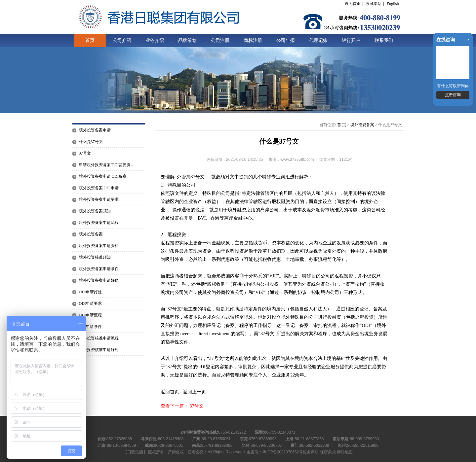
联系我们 (384, 40)
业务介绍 (155, 40)
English (393, 4)
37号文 (85, 153)
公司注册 (220, 40)
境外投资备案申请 (95, 130)
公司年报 (286, 40)
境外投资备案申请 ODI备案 (103, 176)
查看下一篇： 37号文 (182, 406)
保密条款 (328, 452)
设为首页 (353, 4)
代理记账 (318, 40)
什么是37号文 (91, 142)
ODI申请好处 (90, 292)
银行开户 (351, 40)
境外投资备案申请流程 (99, 223)
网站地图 (345, 452)
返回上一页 (194, 392)
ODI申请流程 (90, 315)
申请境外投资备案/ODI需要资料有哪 (109, 165)
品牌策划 (187, 40)
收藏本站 (374, 4)
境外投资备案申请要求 (99, 199)
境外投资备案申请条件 (99, 269)
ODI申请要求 (90, 303)
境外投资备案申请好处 (99, 280)
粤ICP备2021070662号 (283, 452)
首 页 (342, 125)
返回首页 (170, 392)
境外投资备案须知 (95, 211)
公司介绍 (122, 40)
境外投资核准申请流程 (99, 338)
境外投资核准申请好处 (99, 350)
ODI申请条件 (90, 327)
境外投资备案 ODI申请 (99, 188)
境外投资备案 (91, 234)
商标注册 (253, 40)
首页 (90, 40)
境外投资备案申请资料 (99, 246)
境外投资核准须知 (95, 257)
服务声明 (311, 452)
